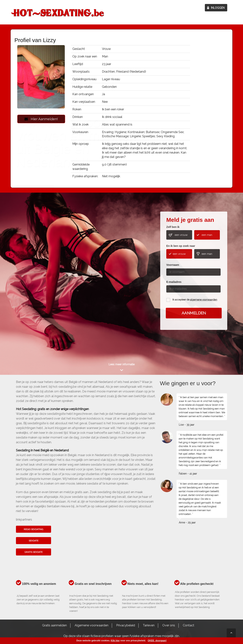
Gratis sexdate (34, 552)
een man (207, 235)
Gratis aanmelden (54, 625)
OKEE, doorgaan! (157, 641)
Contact (189, 625)
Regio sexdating (34, 529)
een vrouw (181, 235)
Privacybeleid (126, 625)
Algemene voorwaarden (92, 625)
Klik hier (115, 641)
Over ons (169, 625)
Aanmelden (194, 313)
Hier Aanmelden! (41, 119)
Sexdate (34, 541)
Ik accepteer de (195, 300)
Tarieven (149, 625)
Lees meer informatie (122, 364)
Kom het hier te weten (35, 282)
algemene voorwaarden (204, 300)
